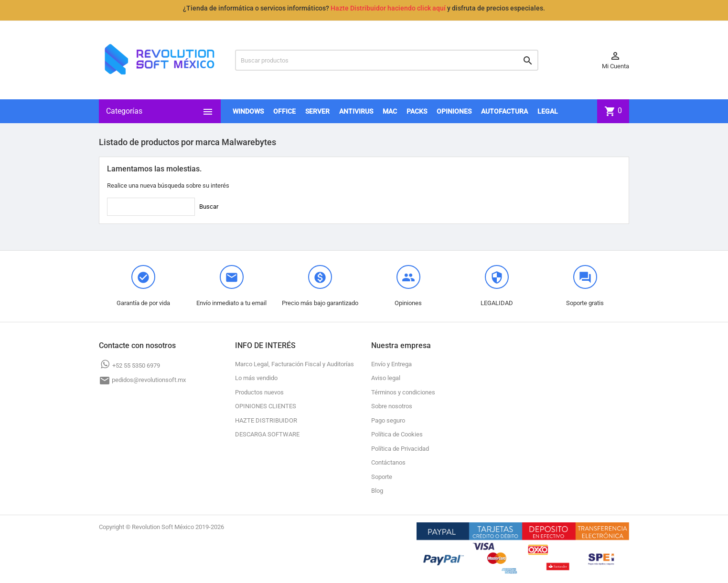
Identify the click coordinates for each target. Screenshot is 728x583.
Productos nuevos (259, 392)
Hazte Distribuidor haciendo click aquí (388, 8)
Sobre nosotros (392, 406)
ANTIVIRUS (356, 111)
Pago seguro (388, 420)
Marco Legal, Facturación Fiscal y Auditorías (294, 364)
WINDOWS (248, 111)
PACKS (417, 111)
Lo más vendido (256, 378)
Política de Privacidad (400, 449)
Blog (377, 491)
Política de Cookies (397, 434)
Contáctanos (388, 462)
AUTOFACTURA (504, 111)
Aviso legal (386, 378)
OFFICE (284, 111)
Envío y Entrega (391, 364)
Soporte (382, 477)
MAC (390, 111)
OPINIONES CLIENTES (266, 406)
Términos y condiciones (403, 392)
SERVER (317, 111)
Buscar (209, 207)
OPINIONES (454, 111)
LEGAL (548, 111)
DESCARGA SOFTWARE (267, 434)
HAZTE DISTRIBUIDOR (266, 420)
